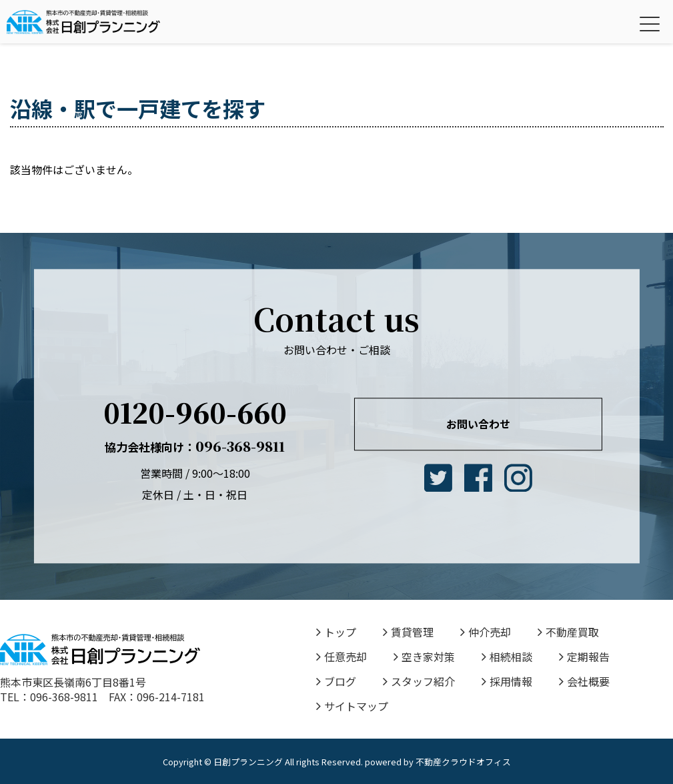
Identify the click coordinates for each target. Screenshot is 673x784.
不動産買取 (568, 632)
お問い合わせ (478, 424)
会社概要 (584, 681)
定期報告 (584, 657)
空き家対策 (424, 657)
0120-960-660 (195, 412)
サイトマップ (352, 706)
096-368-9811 (195, 446)
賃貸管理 (408, 632)
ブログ (336, 681)
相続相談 (507, 657)
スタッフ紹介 (419, 681)
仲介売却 (486, 632)
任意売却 (342, 657)
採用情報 (507, 681)
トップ (336, 632)
